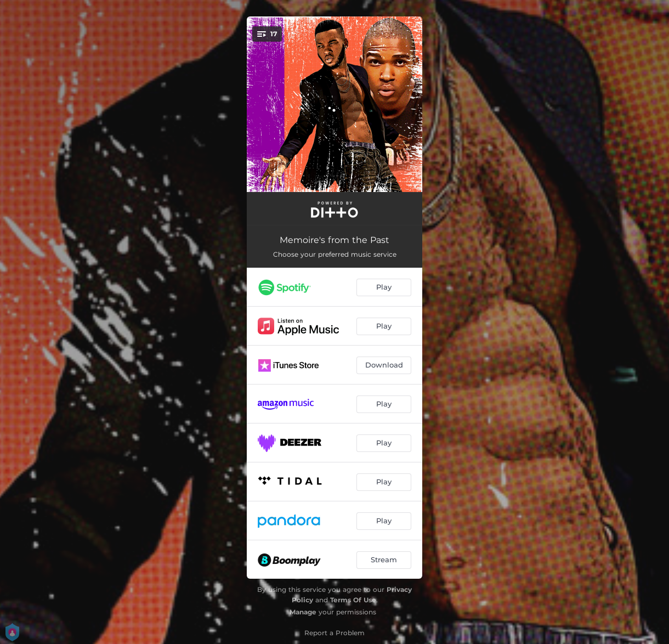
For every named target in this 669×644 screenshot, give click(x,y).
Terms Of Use (353, 600)
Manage (303, 612)
